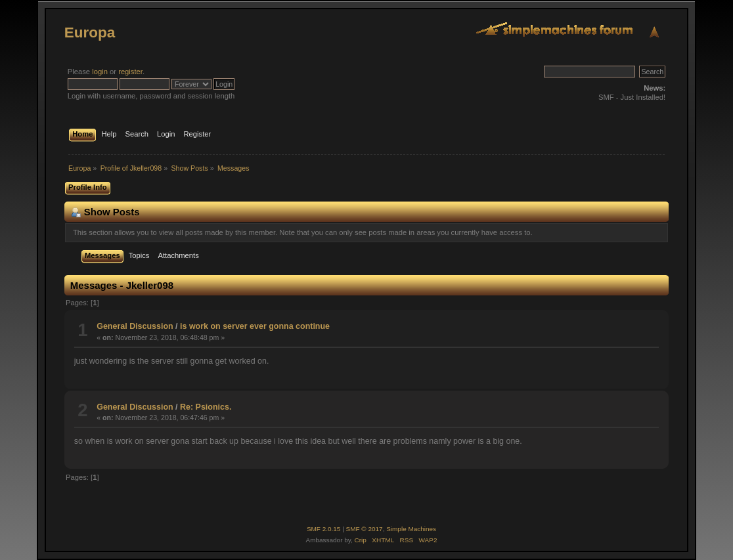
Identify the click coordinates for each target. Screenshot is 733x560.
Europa (90, 32)
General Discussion (135, 326)
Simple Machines (411, 529)
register (130, 72)
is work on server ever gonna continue (255, 326)
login (100, 72)
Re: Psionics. (206, 407)
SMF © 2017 (365, 529)
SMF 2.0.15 (324, 529)
